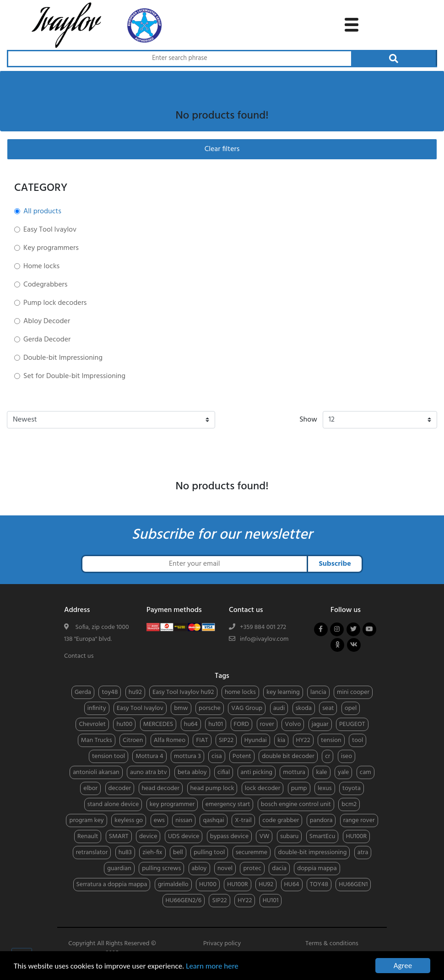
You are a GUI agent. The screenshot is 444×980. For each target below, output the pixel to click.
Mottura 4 (149, 756)
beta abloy (192, 772)
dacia (279, 869)
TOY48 (319, 885)
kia (281, 740)
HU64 (292, 885)
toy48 (110, 692)
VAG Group (247, 708)
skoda (304, 708)
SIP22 (226, 740)
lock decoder (263, 788)
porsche (210, 708)
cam (365, 772)
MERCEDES (158, 724)
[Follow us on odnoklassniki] (337, 645)
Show (308, 420)
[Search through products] (179, 59)
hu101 (216, 724)
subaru (289, 837)
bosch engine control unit (296, 804)
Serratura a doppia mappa (112, 885)
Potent (242, 756)
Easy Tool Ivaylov (50, 230)
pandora (321, 820)
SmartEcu (322, 837)
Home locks (41, 266)
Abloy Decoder (47, 321)
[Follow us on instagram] (337, 629)
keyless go (129, 820)
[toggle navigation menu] (352, 24)
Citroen (133, 740)
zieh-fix (152, 853)
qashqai (213, 820)
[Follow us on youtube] (369, 629)
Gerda (83, 692)
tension (331, 740)
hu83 (125, 853)
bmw (181, 708)
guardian (119, 869)
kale (321, 772)
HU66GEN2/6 (184, 901)
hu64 (191, 724)
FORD (242, 724)
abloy (199, 869)
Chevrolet (92, 724)
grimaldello (173, 885)
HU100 (208, 885)
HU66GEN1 (353, 885)
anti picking (257, 772)
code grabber (281, 820)
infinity (97, 708)
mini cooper (353, 692)
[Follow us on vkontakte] (354, 645)
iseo (347, 756)
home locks (240, 692)
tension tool (108, 756)
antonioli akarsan (96, 772)
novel (225, 869)
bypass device (229, 837)
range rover (359, 820)
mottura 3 (187, 756)
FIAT (202, 740)
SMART (119, 837)
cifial (224, 772)
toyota (352, 788)
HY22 (303, 740)
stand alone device (113, 804)
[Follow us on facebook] (321, 629)
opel (351, 708)
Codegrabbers (45, 285)
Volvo (293, 724)
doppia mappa (317, 869)
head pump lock (212, 788)
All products (42, 211)
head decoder (161, 788)
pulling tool (209, 853)
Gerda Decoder (47, 340)
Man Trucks (97, 740)
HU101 (271, 901)
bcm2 (349, 804)
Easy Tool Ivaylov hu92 (183, 692)
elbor (90, 788)
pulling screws (161, 869)
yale (343, 772)
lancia (318, 692)
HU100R (356, 837)
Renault (88, 837)
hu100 (124, 724)
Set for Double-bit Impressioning (74, 376)
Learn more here (212, 966)
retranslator (92, 853)
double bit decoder (288, 756)
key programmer (172, 804)
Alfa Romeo (170, 740)
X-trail (243, 820)
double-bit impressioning (312, 853)
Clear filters (222, 149)
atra (363, 853)
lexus (325, 788)
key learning (283, 692)
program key (86, 820)
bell (178, 853)
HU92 (266, 885)
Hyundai (256, 740)
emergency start (228, 804)
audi (279, 708)
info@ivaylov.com (264, 639)
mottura (294, 772)
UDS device (184, 837)
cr (328, 756)
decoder (120, 788)
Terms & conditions (332, 944)
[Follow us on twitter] (353, 629)
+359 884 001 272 (263, 627)
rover (267, 724)
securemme (252, 853)
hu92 (135, 692)
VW (264, 837)
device (148, 837)
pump (299, 788)
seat (328, 708)
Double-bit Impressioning (63, 358)
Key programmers (51, 248)
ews (159, 820)
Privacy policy (222, 944)
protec (252, 869)
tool (357, 740)
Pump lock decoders (55, 303)
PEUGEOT (352, 724)
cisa (217, 756)
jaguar (320, 724)
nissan (184, 820)
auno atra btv (148, 772)
